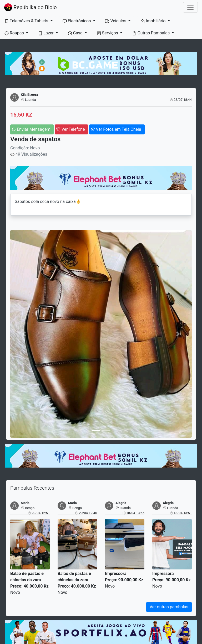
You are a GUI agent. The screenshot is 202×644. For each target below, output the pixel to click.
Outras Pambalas (151, 33)
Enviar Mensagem (34, 129)
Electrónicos (77, 21)
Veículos (116, 21)
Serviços (108, 33)
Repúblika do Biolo (31, 7)
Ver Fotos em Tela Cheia (118, 129)
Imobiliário (153, 21)
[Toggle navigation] (190, 7)
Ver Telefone (73, 129)
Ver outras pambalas (169, 607)
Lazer (46, 33)
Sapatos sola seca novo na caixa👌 (101, 205)
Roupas (15, 33)
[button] (24, 334)
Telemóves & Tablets (27, 21)
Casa (76, 33)
